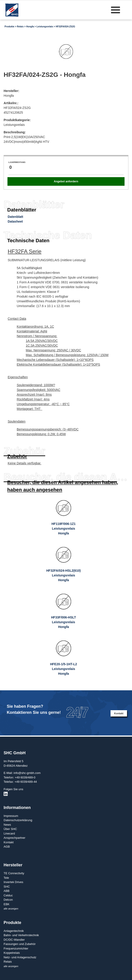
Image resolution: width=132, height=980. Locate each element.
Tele (6, 878)
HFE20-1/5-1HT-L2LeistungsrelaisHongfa (63, 669)
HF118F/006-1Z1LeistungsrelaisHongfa (64, 529)
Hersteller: (11, 91)
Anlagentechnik (14, 931)
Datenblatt (15, 217)
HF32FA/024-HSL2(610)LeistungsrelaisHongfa (64, 575)
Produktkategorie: (17, 120)
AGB (7, 847)
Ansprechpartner (14, 838)
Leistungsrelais (45, 27)
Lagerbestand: (17, 162)
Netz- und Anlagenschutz (20, 957)
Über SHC (10, 829)
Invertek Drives (13, 882)
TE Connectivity (14, 873)
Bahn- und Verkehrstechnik (21, 935)
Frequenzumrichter (16, 948)
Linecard (9, 833)
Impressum (11, 816)
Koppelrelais (12, 953)
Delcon (8, 900)
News (7, 825)
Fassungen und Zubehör (20, 944)
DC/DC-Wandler (14, 940)
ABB (7, 891)
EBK (7, 904)
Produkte (9, 27)
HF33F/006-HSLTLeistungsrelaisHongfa (64, 622)
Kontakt (119, 713)
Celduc (8, 895)
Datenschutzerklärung (18, 820)
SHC (7, 887)
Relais (20, 27)
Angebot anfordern (66, 181)
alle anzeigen (11, 909)
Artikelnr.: (11, 103)
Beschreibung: (15, 132)
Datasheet (15, 221)
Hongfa (30, 27)
